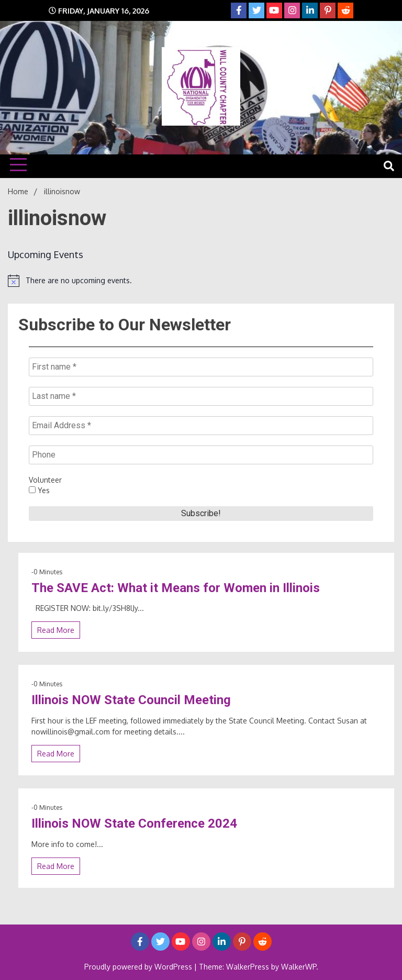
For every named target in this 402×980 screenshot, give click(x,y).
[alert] (201, 281)
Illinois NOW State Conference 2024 (134, 823)
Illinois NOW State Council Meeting (131, 700)
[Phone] (201, 455)
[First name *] (201, 367)
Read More (56, 630)
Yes (39, 490)
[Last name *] (201, 396)
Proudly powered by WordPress (139, 967)
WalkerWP (299, 967)
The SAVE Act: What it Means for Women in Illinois (176, 588)
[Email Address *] (201, 426)
